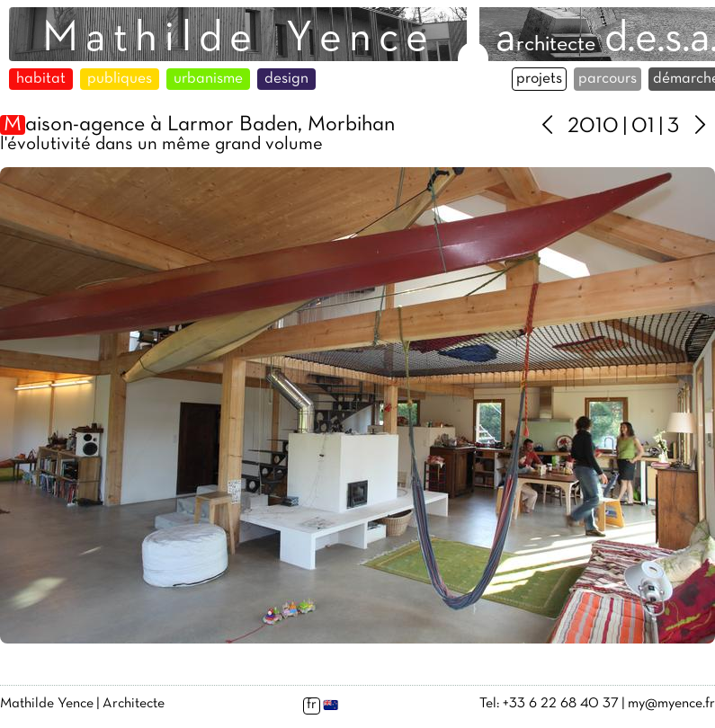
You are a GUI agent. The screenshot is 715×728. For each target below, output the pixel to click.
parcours (608, 79)
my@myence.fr (671, 704)
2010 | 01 (611, 127)
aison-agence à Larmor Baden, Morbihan (197, 125)
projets (539, 79)
